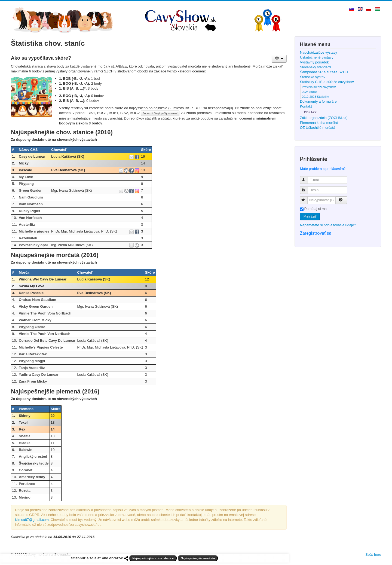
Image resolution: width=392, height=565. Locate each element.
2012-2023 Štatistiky (316, 97)
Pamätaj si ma (316, 209)
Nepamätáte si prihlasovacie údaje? (328, 225)
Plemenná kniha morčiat (319, 123)
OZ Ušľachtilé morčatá (318, 128)
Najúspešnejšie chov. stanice (153, 558)
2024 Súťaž (310, 92)
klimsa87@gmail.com (32, 520)
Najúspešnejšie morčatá (198, 558)
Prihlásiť (310, 216)
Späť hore (373, 555)
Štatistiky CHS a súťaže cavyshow (327, 82)
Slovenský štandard (315, 67)
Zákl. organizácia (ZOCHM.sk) (324, 118)
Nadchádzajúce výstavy (319, 52)
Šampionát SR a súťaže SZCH (324, 72)
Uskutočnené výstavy (317, 57)
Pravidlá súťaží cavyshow (319, 87)
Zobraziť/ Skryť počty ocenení (160, 113)
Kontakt (306, 106)
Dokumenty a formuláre (318, 101)
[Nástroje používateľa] (279, 59)
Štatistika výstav (313, 77)
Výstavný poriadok (314, 62)
